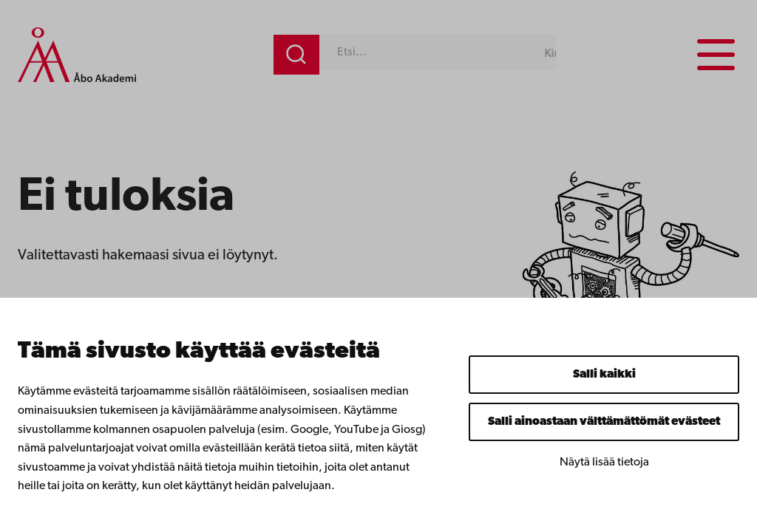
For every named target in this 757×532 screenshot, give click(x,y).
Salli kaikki (604, 375)
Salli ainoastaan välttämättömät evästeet (604, 422)
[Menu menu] (716, 55)
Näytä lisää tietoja (604, 463)
